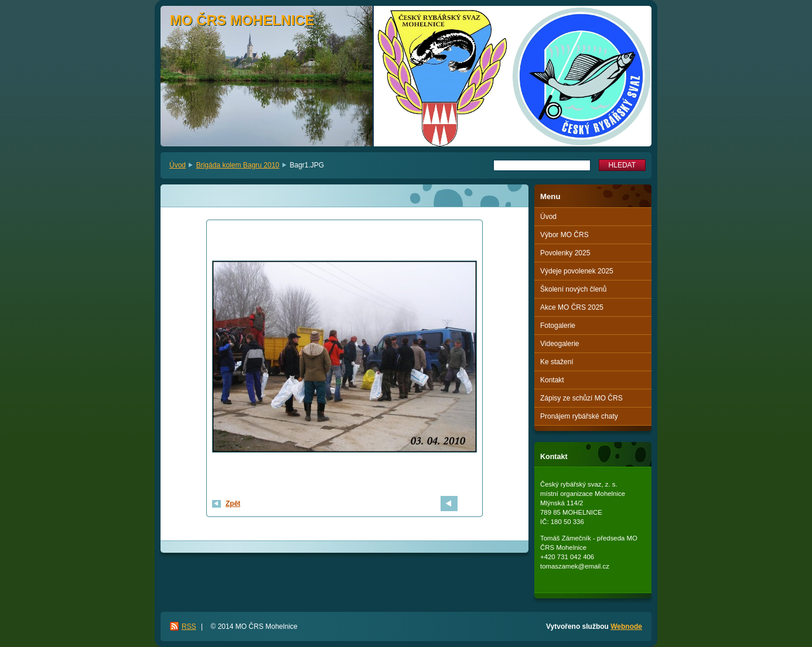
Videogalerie (560, 344)
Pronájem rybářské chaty (579, 416)
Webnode (626, 627)
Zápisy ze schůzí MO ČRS (581, 398)
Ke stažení (557, 362)
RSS (189, 627)
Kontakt (552, 380)
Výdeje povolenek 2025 (577, 271)
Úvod (178, 165)
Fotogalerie (558, 326)
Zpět (233, 504)
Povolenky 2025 (565, 253)
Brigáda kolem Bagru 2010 (238, 165)
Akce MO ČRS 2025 (572, 307)
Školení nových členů (573, 289)
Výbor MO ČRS (564, 235)
